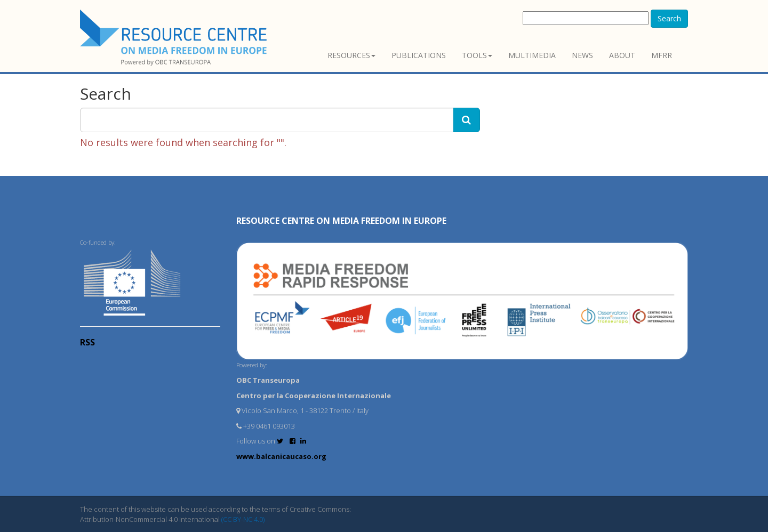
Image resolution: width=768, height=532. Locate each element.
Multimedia (532, 55)
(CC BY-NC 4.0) (243, 519)
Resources (351, 55)
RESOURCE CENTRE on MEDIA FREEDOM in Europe (341, 221)
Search (669, 18)
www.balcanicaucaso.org (281, 456)
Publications (419, 55)
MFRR (662, 55)
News (582, 55)
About (622, 55)
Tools (477, 55)
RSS (87, 342)
